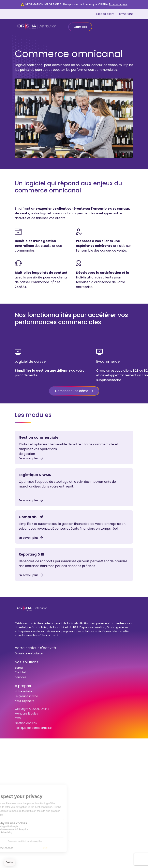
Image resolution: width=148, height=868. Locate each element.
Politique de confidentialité (33, 728)
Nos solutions (27, 662)
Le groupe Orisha (26, 696)
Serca (19, 668)
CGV (18, 718)
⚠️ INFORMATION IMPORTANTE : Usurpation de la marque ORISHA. (74, 4)
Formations (125, 14)
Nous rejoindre (25, 701)
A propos (23, 686)
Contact (80, 27)
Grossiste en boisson (29, 653)
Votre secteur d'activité (35, 648)
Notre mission (24, 691)
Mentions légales (26, 714)
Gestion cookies (26, 723)
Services (21, 677)
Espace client (105, 14)
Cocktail (20, 672)
